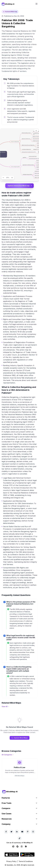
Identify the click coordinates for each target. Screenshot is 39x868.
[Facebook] (6, 832)
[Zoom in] (12, 178)
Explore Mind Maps (20, 738)
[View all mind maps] (5, 707)
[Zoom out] (3, 178)
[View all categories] (8, 755)
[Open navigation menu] (37, 4)
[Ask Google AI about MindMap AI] (17, 846)
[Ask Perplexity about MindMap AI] (22, 846)
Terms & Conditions (26, 861)
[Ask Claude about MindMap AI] (26, 846)
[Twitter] (11, 832)
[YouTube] (22, 832)
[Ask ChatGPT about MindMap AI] (13, 846)
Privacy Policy (11, 861)
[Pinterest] (28, 832)
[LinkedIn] (17, 832)
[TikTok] (20, 838)
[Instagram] (33, 832)
